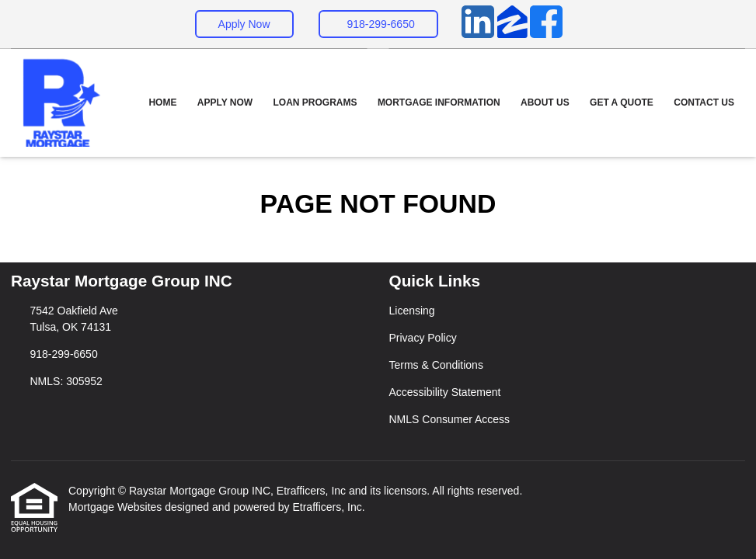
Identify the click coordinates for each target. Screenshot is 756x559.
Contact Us (704, 102)
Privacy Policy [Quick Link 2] (423, 338)
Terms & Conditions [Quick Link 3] (436, 365)
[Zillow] (512, 24)
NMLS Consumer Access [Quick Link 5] (450, 419)
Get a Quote (622, 102)
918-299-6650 (381, 24)
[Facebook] (546, 24)
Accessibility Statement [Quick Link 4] (445, 392)
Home (162, 102)
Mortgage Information (439, 102)
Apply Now (244, 24)
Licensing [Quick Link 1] (412, 311)
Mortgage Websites (117, 507)
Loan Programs (315, 102)
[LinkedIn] (478, 24)
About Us (545, 102)
